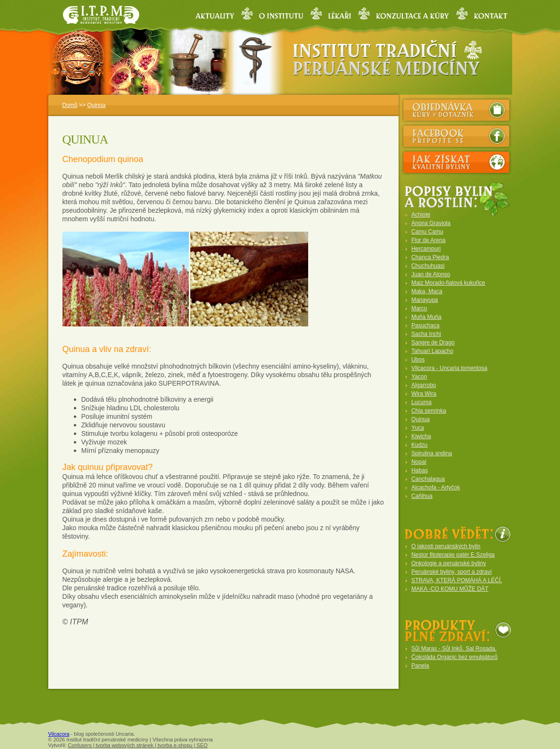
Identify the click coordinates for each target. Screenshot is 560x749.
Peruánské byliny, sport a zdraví (452, 572)
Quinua (96, 105)
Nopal (419, 462)
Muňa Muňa (426, 317)
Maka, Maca (427, 291)
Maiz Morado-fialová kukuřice (448, 283)
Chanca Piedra (430, 257)
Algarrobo (424, 385)
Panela (420, 666)
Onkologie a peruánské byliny (449, 563)
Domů (70, 105)
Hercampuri (426, 249)
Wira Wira (424, 394)
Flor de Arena (428, 240)
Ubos (418, 360)
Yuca (418, 428)
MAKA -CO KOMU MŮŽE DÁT (450, 589)
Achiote (421, 215)
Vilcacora (59, 734)
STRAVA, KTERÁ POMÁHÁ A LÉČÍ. (457, 580)
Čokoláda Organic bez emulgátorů (454, 657)
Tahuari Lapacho (432, 351)
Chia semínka (429, 411)
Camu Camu (427, 232)
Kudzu (419, 445)
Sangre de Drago (433, 343)
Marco (419, 308)
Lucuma (422, 402)
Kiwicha (421, 436)
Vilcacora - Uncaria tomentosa (449, 368)
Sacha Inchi (426, 334)
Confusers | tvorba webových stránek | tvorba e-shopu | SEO (138, 745)
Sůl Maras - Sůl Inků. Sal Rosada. (454, 649)
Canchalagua (428, 479)
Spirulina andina (432, 453)
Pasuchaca (425, 325)
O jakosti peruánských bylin (446, 546)
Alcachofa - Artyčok (436, 487)
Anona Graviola (431, 223)
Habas (420, 470)
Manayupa (425, 300)
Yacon (419, 377)
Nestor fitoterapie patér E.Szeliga (453, 555)
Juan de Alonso (431, 274)
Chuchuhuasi (428, 266)
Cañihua (422, 496)
